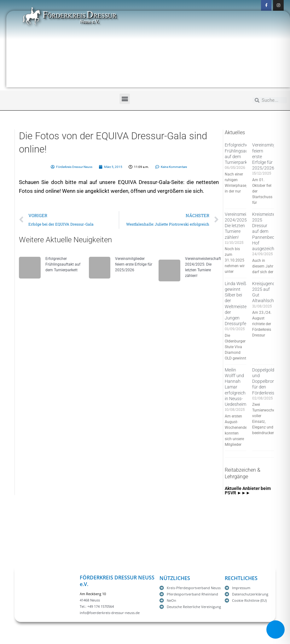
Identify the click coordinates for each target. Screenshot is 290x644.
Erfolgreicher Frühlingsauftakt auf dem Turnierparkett (63, 264)
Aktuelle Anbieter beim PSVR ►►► (248, 491)
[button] (125, 99)
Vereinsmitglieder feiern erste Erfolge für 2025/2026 (134, 264)
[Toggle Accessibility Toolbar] (275, 630)
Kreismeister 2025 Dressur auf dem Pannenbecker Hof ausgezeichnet (266, 231)
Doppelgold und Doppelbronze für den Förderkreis (266, 381)
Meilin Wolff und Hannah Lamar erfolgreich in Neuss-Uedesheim (235, 387)
